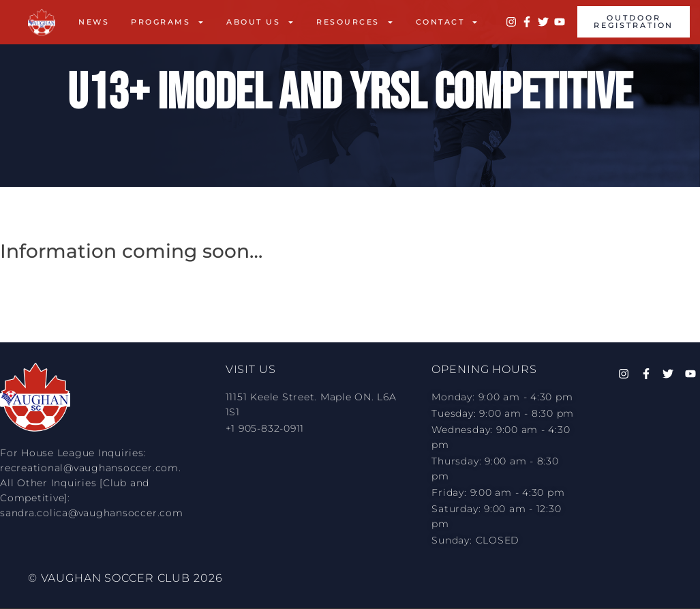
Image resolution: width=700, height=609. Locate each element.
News (94, 22)
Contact (447, 22)
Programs (168, 22)
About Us (260, 22)
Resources (355, 22)
